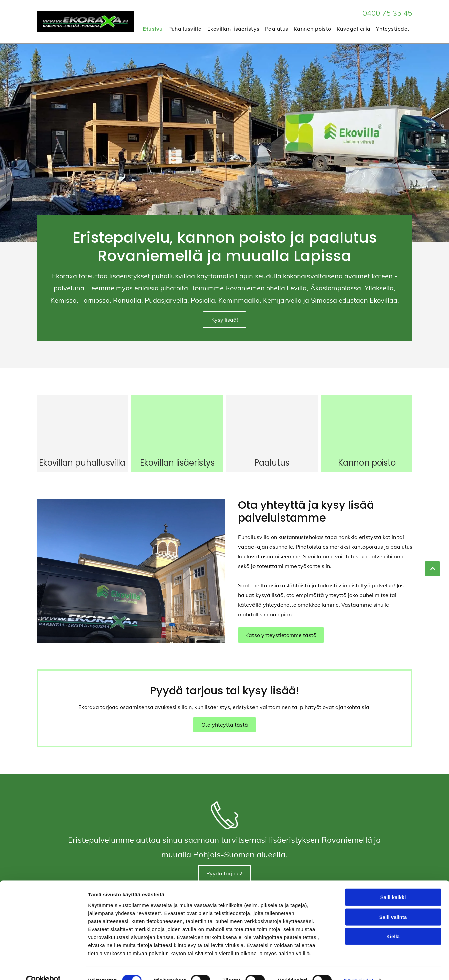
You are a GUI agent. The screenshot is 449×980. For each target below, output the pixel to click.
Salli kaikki (393, 884)
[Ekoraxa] (82, 422)
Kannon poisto (367, 458)
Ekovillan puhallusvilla (82, 458)
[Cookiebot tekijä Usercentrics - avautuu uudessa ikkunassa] (43, 967)
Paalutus (272, 458)
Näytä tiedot (359, 967)
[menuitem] (153, 28)
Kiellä (393, 923)
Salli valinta (393, 903)
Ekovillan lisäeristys (177, 458)
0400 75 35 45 (387, 13)
